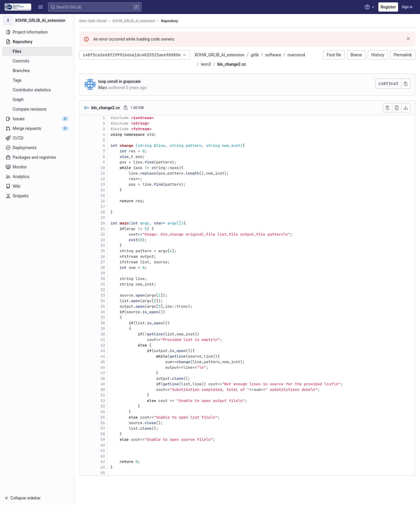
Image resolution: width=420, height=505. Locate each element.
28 (103, 268)
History (378, 55)
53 (103, 406)
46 (103, 367)
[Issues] (37, 119)
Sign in (407, 7)
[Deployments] (37, 148)
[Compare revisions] (37, 109)
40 (103, 334)
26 (103, 256)
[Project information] (37, 32)
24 (103, 245)
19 (103, 218)
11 (103, 173)
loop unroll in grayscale (119, 81)
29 (103, 273)
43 (103, 351)
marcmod (296, 55)
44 (103, 356)
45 (103, 362)
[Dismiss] (408, 39)
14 (103, 190)
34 (103, 301)
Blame (356, 55)
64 (103, 467)
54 (103, 412)
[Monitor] (37, 167)
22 (103, 234)
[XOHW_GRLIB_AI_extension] (37, 20)
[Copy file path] (126, 108)
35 (103, 306)
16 (103, 201)
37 (103, 317)
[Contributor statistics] (37, 90)
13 (103, 184)
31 (103, 284)
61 (103, 451)
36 (103, 312)
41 (103, 340)
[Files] (37, 51)
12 (103, 179)
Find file (334, 55)
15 (103, 195)
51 (103, 395)
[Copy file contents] (388, 108)
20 (103, 223)
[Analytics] (37, 177)
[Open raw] (397, 108)
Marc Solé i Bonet (93, 21)
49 (103, 384)
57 (103, 428)
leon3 (206, 64)
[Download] (406, 108)
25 (103, 251)
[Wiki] (37, 186)
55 (103, 417)
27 (103, 262)
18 (103, 212)
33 (103, 295)
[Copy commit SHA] (406, 84)
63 (103, 462)
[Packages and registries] (37, 157)
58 (103, 434)
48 (103, 378)
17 (103, 207)
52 (103, 401)
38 (103, 323)
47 (103, 373)
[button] (41, 7)
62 (103, 456)
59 (103, 439)
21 (103, 229)
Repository (169, 21)
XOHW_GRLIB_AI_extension (219, 55)
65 (103, 473)
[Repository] (37, 42)
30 (103, 279)
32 (103, 290)
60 (103, 445)
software (273, 55)
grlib (255, 55)
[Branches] (37, 71)
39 (103, 329)
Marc (103, 88)
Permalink (403, 55)
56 (103, 423)
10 (103, 168)
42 (103, 345)
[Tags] (37, 80)
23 (103, 240)
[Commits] (37, 61)
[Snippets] (37, 196)
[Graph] (37, 100)
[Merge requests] (37, 128)
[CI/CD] (37, 138)
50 (103, 390)
